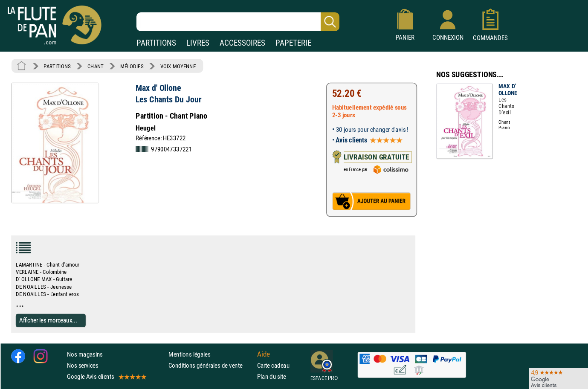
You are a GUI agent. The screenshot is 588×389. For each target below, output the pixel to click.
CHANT (96, 66)
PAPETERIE (293, 43)
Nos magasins (85, 354)
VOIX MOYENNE (178, 66)
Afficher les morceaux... (48, 320)
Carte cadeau (273, 365)
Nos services (83, 365)
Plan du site (272, 376)
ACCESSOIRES (242, 43)
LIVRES (198, 43)
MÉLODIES (132, 66)
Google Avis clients (106, 376)
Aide (264, 354)
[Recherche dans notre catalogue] (238, 22)
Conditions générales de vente (211, 365)
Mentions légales (189, 354)
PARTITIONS (156, 43)
